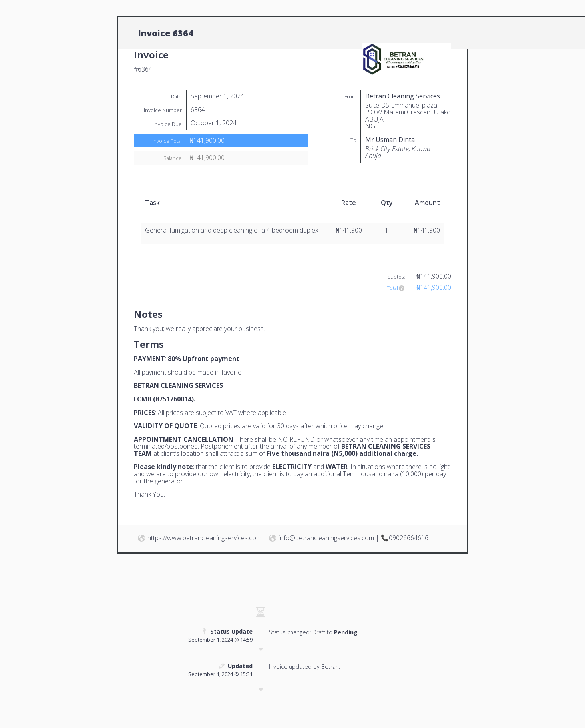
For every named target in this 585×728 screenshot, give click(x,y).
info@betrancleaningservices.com (326, 538)
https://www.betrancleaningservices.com (204, 538)
